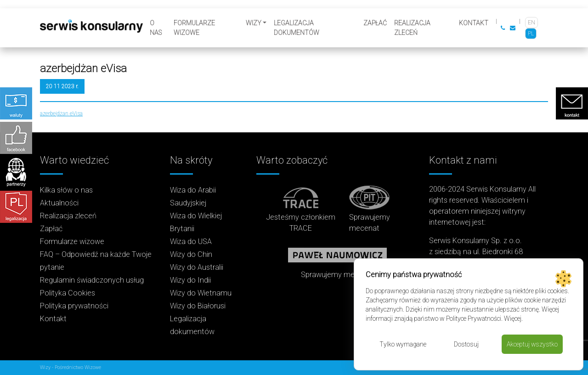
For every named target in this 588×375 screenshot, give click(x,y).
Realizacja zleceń (412, 28)
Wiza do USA (191, 241)
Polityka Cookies (68, 293)
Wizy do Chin (191, 254)
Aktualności (59, 203)
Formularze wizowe (194, 28)
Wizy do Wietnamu (201, 293)
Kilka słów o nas (66, 190)
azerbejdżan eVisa (61, 114)
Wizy (254, 23)
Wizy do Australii (197, 267)
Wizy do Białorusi (198, 306)
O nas (156, 28)
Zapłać (375, 23)
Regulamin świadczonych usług (92, 280)
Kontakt (474, 23)
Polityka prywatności (74, 306)
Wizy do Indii (190, 280)
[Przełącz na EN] (531, 23)
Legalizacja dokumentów (297, 28)
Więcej (513, 318)
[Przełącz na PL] (531, 34)
